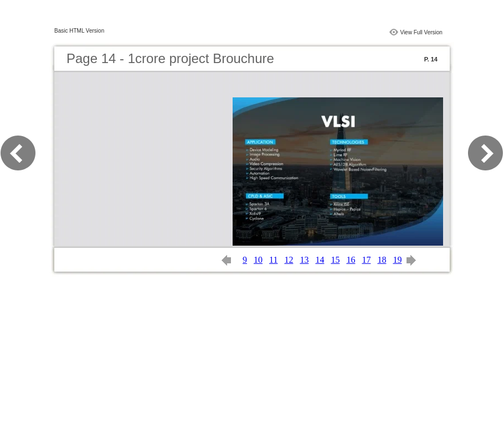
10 (258, 260)
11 (273, 260)
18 (382, 260)
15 (335, 260)
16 (351, 260)
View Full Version (421, 32)
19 (397, 260)
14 (320, 260)
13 (304, 260)
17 (366, 260)
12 (289, 260)
